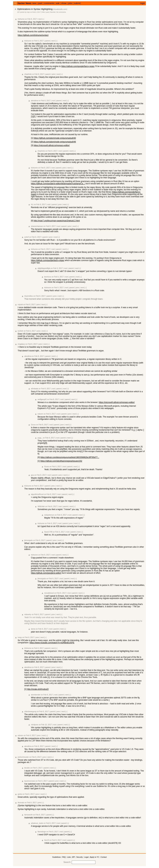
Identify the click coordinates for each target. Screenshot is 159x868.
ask (58, 3)
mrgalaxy (21, 344)
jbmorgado (29, 540)
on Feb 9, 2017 (40, 204)
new (34, 3)
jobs (70, 3)
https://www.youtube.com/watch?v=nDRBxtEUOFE (52, 643)
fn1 (32, 204)
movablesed (49, 593)
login (143, 3)
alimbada (35, 389)
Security (80, 857)
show (64, 3)
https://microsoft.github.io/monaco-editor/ (52, 145)
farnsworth (29, 815)
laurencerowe (30, 781)
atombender (36, 695)
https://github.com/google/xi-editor (46, 573)
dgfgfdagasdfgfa (44, 268)
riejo (28, 12)
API (74, 857)
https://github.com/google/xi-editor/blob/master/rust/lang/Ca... (58, 184)
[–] (43, 19)
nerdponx (35, 725)
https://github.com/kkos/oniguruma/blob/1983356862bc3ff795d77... (70, 457)
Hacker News (24, 3)
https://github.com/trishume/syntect (33, 35)
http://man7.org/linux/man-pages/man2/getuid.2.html (57, 221)
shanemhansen (37, 226)
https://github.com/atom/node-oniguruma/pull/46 (55, 142)
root (53, 101)
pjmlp (20, 794)
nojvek (20, 304)
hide (43, 12)
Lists (69, 857)
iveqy (20, 637)
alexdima (35, 101)
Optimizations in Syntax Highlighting (35, 9)
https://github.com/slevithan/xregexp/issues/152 (61, 461)
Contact (104, 857)
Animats (21, 803)
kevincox (48, 277)
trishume (21, 19)
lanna (33, 629)
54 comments (61, 12)
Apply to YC (95, 857)
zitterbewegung (30, 711)
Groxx (33, 425)
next (40, 19)
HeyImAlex (29, 296)
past (40, 3)
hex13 (47, 840)
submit (77, 3)
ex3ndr (20, 331)
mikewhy (28, 614)
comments (49, 3)
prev (54, 74)
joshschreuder (23, 757)
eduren (40, 414)
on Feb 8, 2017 (35, 12)
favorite (53, 12)
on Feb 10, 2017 (45, 725)
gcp (32, 475)
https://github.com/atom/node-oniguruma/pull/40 (55, 138)
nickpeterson (49, 515)
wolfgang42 (42, 399)
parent (47, 41)
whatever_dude (37, 823)
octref (27, 237)
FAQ (64, 857)
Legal (86, 857)
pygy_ (40, 438)
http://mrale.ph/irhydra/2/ (38, 689)
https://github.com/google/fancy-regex (78, 66)
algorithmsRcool (37, 494)
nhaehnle (28, 74)
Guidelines (57, 857)
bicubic (27, 768)
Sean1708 (48, 532)
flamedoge (42, 832)
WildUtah (41, 506)
